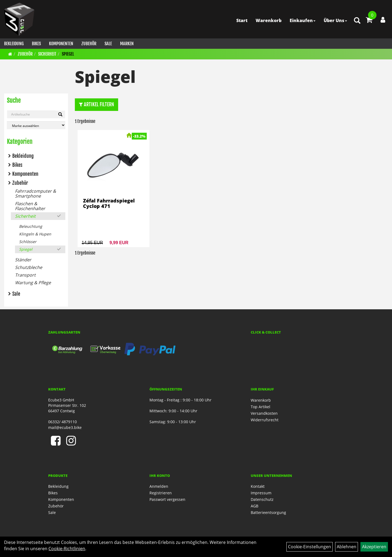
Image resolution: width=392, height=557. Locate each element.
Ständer (23, 260)
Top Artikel (261, 407)
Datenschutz (262, 499)
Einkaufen (303, 20)
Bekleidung (14, 44)
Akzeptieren (374, 547)
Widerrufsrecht (265, 420)
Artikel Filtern (97, 104)
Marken (127, 44)
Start (242, 20)
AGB (255, 506)
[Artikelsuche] (357, 21)
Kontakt (258, 486)
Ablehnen (347, 547)
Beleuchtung (31, 226)
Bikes (36, 44)
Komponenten (61, 44)
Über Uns (335, 20)
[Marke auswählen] (36, 125)
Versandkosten (264, 413)
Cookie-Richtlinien (67, 549)
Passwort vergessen (167, 499)
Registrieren (161, 493)
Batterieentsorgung (268, 512)
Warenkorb (269, 20)
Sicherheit (47, 54)
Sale (108, 44)
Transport (25, 275)
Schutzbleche (29, 267)
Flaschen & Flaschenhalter (30, 206)
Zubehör (89, 44)
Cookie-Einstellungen (310, 547)
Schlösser (28, 242)
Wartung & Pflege (33, 283)
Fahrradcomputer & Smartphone (36, 193)
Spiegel (68, 54)
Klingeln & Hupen (35, 234)
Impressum (261, 493)
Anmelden (159, 486)
